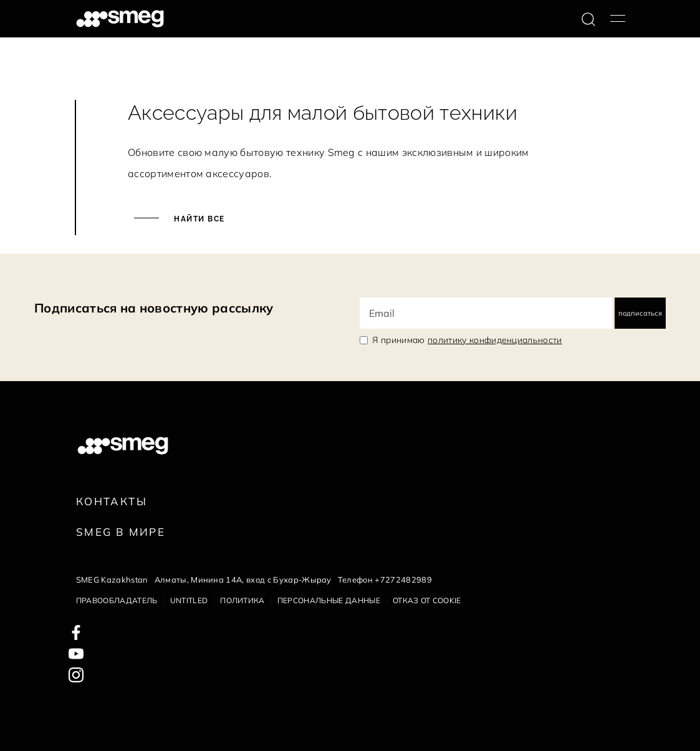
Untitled (189, 600)
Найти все (198, 219)
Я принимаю (467, 340)
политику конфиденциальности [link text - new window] (495, 340)
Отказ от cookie (427, 600)
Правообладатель (117, 600)
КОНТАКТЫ (112, 501)
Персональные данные (329, 600)
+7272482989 (403, 579)
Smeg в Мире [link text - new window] (121, 532)
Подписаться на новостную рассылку (154, 308)
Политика (242, 600)
